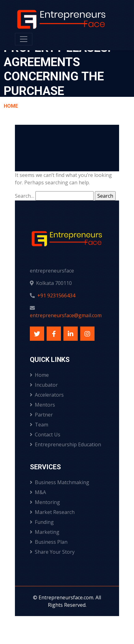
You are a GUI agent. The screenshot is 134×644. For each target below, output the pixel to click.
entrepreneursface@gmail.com (66, 315)
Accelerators (47, 395)
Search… (25, 196)
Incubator (44, 385)
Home (11, 106)
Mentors (42, 405)
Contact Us (45, 435)
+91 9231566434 (56, 295)
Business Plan (49, 542)
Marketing (45, 532)
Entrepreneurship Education (65, 444)
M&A (38, 492)
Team (39, 425)
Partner (41, 415)
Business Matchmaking (60, 482)
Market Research (52, 512)
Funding (42, 522)
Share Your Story (52, 552)
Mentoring (45, 502)
